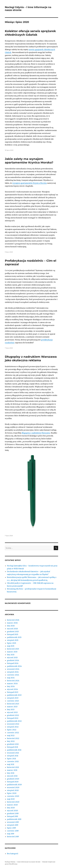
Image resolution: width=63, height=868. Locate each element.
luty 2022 (11, 741)
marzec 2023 (12, 707)
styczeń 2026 (12, 629)
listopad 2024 (13, 663)
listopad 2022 (13, 718)
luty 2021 (11, 773)
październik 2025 (14, 637)
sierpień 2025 (13, 640)
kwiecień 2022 (13, 738)
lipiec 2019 (11, 828)
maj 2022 (11, 735)
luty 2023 (11, 709)
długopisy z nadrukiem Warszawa (36, 433)
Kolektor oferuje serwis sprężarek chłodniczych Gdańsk (30, 33)
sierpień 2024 (13, 672)
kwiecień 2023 (13, 704)
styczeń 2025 (12, 657)
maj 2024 (11, 678)
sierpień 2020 (13, 790)
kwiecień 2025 (13, 649)
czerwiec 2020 (13, 796)
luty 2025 (11, 655)
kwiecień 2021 (13, 767)
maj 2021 (11, 764)
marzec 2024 (12, 683)
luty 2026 (11, 626)
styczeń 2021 (12, 776)
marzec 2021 (12, 770)
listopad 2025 (13, 634)
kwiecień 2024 (13, 681)
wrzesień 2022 (13, 724)
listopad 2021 (12, 747)
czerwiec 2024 (13, 675)
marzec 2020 (12, 805)
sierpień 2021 (13, 756)
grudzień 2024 (13, 660)
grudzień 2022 (13, 715)
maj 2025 (11, 646)
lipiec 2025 (12, 643)
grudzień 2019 (13, 813)
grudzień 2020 (13, 779)
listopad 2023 (13, 692)
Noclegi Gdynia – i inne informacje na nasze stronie (23, 862)
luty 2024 (11, 686)
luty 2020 (11, 808)
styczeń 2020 (12, 811)
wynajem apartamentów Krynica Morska (30, 183)
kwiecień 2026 (13, 620)
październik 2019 (14, 819)
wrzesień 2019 (13, 822)
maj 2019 (11, 834)
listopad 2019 (12, 816)
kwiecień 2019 (13, 837)
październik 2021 (14, 750)
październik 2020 (14, 785)
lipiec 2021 (11, 759)
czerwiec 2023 (13, 701)
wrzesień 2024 (13, 669)
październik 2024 (14, 666)
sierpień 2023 (13, 698)
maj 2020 (11, 799)
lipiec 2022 (12, 730)
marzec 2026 (12, 623)
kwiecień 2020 (13, 802)
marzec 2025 (12, 652)
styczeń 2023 (12, 712)
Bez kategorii (13, 854)
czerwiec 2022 (13, 733)
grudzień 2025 (13, 632)
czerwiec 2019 (13, 831)
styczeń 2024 (12, 689)
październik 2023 (14, 695)
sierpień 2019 (13, 825)
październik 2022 (14, 721)
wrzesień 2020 (13, 787)
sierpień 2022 (13, 727)
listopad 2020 (13, 782)
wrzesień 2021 (13, 753)
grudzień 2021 (13, 744)
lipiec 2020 (12, 793)
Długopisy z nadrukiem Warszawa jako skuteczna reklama (31, 358)
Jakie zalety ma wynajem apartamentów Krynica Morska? (29, 161)
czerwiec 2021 (13, 761)
